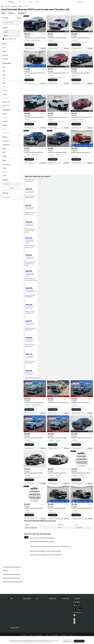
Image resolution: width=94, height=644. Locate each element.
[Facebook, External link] (74, 617)
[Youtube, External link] (74, 619)
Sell (24, 2)
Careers (47, 635)
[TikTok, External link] (74, 615)
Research (30, 2)
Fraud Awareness (64, 635)
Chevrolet (20, 6)
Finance (37, 2)
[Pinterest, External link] (74, 623)
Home (2, 6)
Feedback (71, 635)
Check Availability (29, 45)
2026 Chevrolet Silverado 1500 (31, 528)
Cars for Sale (7, 6)
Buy (20, 2)
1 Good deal (78, 528)
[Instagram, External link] (74, 621)
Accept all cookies (79, 641)
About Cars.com (24, 635)
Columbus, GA (14, 6)
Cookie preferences (67, 641)
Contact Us (31, 635)
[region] (47, 640)
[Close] (93, 637)
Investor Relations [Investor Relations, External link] (39, 635)
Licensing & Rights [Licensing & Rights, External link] (55, 635)
